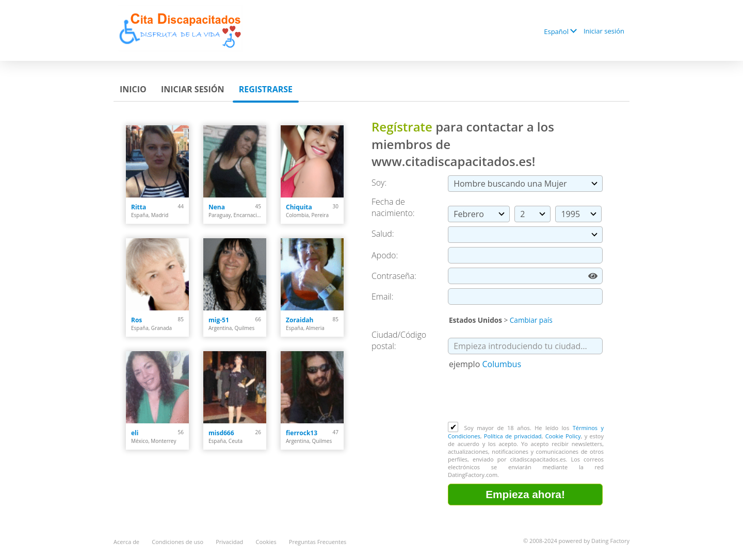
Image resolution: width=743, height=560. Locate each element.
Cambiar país (531, 320)
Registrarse (266, 89)
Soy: (379, 183)
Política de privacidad (513, 436)
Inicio (133, 89)
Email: (383, 297)
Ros (136, 320)
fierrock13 (302, 433)
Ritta (139, 207)
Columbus (502, 364)
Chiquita (299, 207)
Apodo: (385, 255)
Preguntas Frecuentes (318, 542)
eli (135, 433)
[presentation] (526, 397)
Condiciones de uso (177, 542)
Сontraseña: (394, 276)
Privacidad (229, 542)
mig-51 (219, 320)
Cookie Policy (563, 436)
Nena (217, 207)
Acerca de (126, 542)
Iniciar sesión (604, 31)
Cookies (266, 542)
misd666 (221, 433)
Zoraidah (300, 320)
